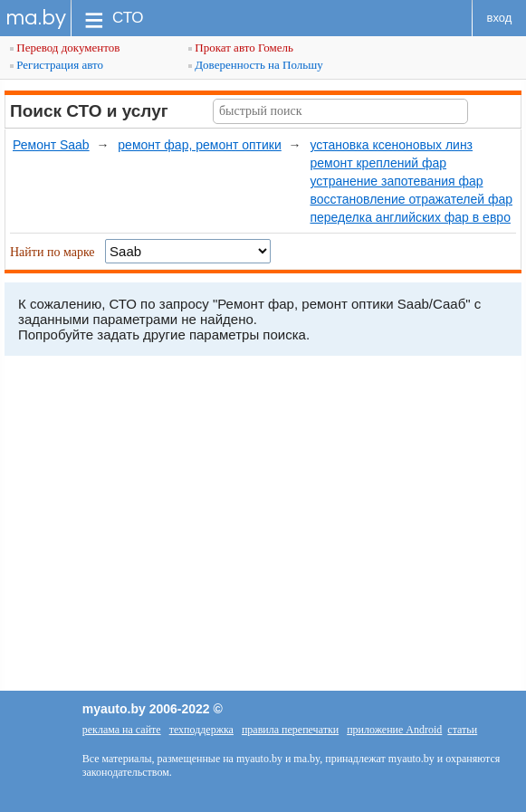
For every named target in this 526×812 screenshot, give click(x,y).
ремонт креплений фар (378, 163)
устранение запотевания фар (396, 181)
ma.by (36, 18)
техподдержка (201, 730)
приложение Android (394, 730)
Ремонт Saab (51, 145)
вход (500, 18)
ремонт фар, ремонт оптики (199, 145)
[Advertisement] (263, 528)
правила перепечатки (290, 730)
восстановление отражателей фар (411, 199)
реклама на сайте (122, 730)
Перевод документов (65, 48)
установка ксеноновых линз (391, 145)
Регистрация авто (57, 65)
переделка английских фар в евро (410, 217)
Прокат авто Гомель (241, 48)
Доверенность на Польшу (256, 65)
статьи (462, 730)
